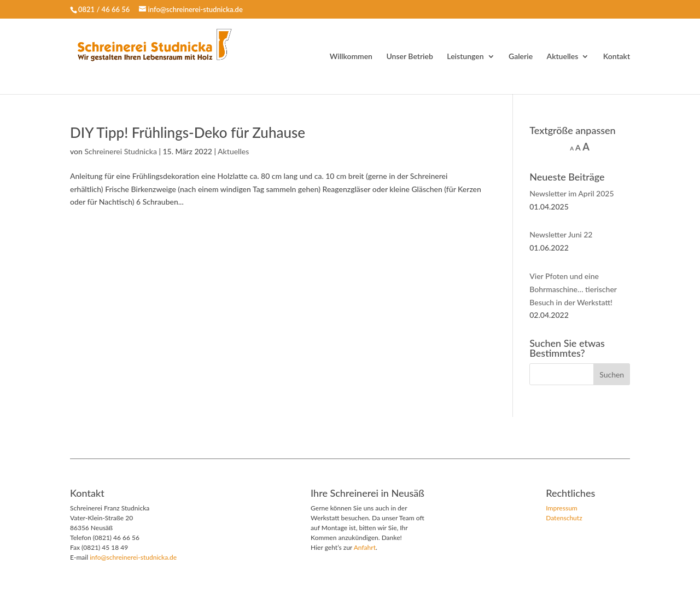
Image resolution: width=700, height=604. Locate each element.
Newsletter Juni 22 (561, 234)
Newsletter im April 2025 (571, 193)
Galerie (521, 57)
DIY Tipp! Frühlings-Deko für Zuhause (188, 132)
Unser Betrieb (409, 57)
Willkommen (351, 57)
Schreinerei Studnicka (120, 151)
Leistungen (465, 57)
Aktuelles (563, 57)
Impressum (562, 508)
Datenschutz (564, 518)
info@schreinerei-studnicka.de (133, 557)
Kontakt (617, 57)
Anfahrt (365, 547)
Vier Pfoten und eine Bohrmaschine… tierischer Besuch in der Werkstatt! (573, 289)
